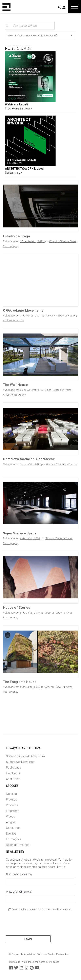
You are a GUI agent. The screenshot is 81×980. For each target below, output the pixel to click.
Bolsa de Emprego (18, 845)
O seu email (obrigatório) (40, 896)
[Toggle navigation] (74, 7)
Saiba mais (13, 173)
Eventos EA (13, 773)
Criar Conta (13, 779)
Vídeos (11, 816)
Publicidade (13, 768)
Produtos (12, 805)
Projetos (12, 800)
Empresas (13, 811)
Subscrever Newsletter (20, 762)
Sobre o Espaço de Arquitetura (25, 756)
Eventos (11, 833)
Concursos (13, 828)
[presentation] (37, 925)
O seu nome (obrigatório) (40, 879)
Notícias (11, 794)
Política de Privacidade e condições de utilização (34, 962)
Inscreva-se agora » (18, 108)
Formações (14, 839)
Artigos (11, 822)
